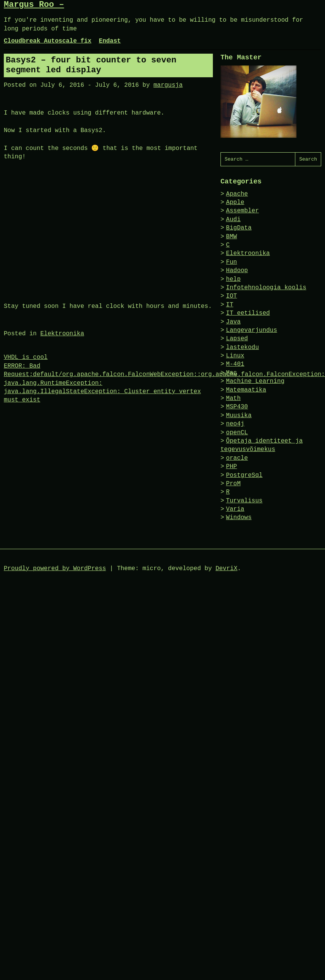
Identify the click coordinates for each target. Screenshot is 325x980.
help (233, 279)
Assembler (243, 211)
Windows (239, 518)
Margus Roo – (34, 5)
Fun (232, 262)
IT (230, 305)
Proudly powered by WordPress (55, 569)
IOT (232, 296)
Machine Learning (255, 381)
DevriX (227, 569)
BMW (232, 237)
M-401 (235, 364)
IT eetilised (248, 313)
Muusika (239, 416)
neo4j (235, 424)
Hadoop (237, 271)
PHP (232, 467)
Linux (235, 356)
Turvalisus (244, 501)
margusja (168, 85)
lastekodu (243, 347)
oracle (237, 458)
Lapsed (237, 339)
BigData (239, 228)
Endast (110, 41)
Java (233, 322)
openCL (237, 433)
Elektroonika (62, 334)
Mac (232, 373)
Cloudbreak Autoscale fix (48, 41)
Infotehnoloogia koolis (266, 288)
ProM (233, 484)
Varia (235, 509)
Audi (233, 220)
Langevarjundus (252, 330)
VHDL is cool (26, 357)
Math (233, 398)
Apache (237, 194)
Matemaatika (246, 390)
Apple (235, 202)
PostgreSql (244, 475)
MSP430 (237, 407)
